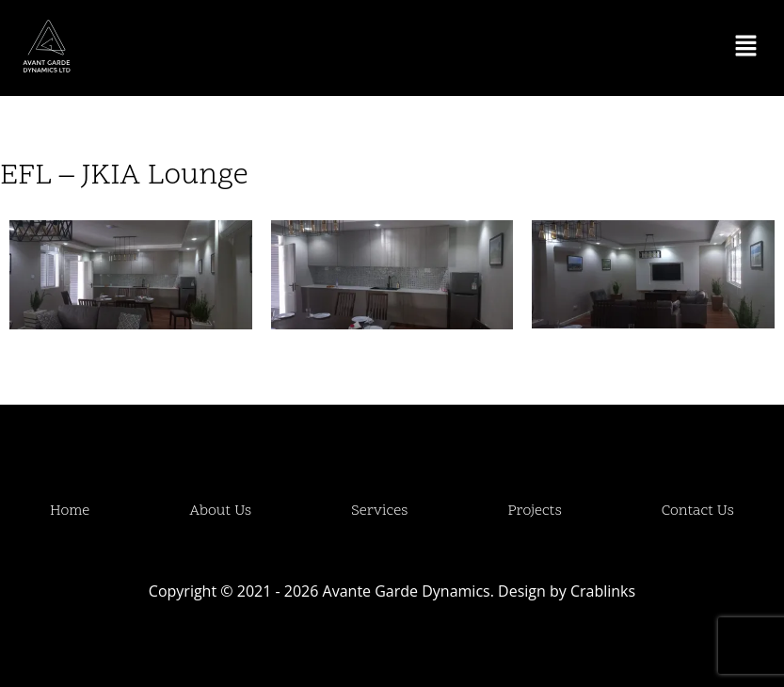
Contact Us (698, 511)
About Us (220, 511)
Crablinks (603, 591)
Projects (535, 511)
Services (379, 511)
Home (70, 511)
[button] (746, 48)
